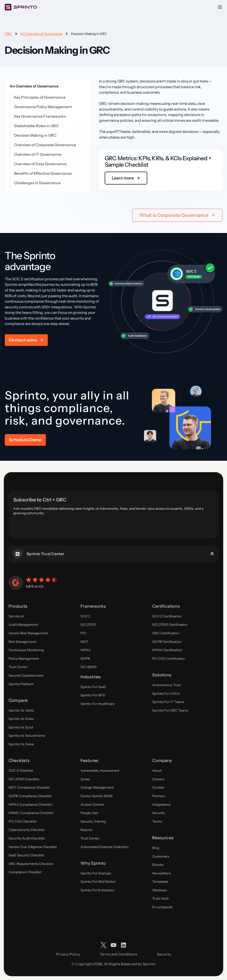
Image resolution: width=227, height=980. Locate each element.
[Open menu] (220, 7)
